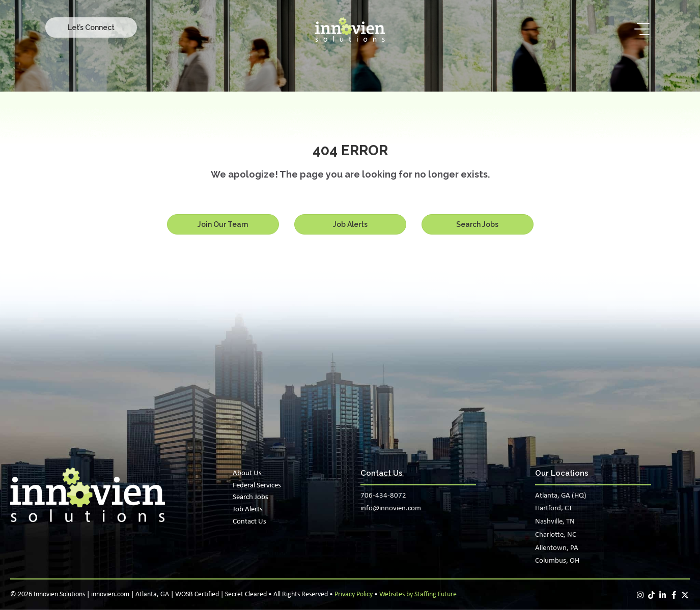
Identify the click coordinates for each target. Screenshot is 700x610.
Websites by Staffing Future (418, 594)
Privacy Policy (354, 594)
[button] (91, 27)
